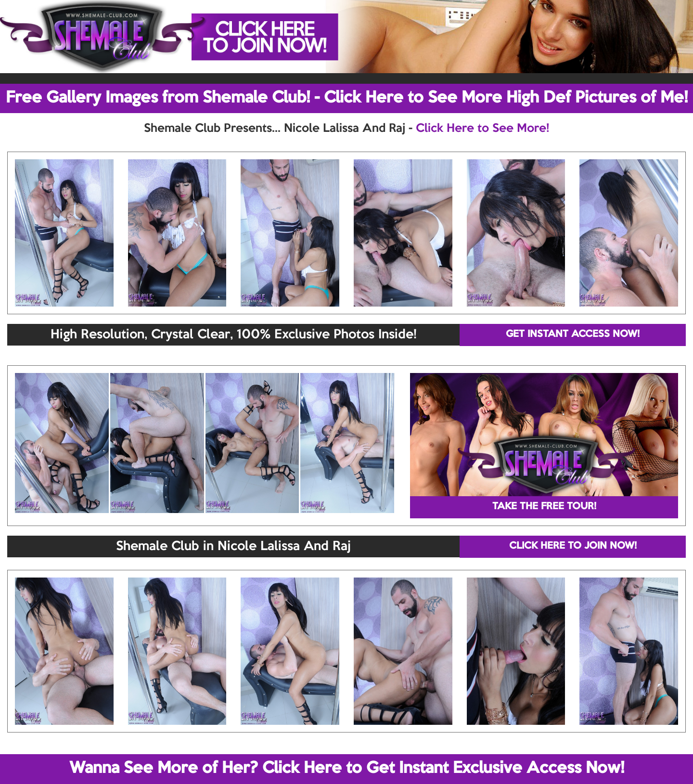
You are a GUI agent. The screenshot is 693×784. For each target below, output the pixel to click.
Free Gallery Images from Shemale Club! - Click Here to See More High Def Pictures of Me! (347, 98)
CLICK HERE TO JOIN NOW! (573, 546)
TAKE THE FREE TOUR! (544, 507)
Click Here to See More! (482, 129)
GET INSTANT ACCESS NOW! (573, 334)
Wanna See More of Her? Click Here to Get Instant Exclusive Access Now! (347, 769)
